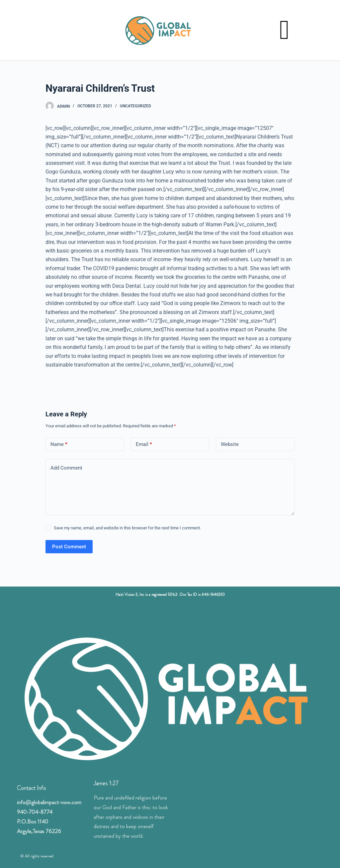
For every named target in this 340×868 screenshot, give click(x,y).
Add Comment (66, 468)
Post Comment (69, 547)
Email (144, 444)
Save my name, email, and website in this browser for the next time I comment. (127, 528)
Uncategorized (135, 106)
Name (59, 444)
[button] (284, 30)
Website (230, 444)
